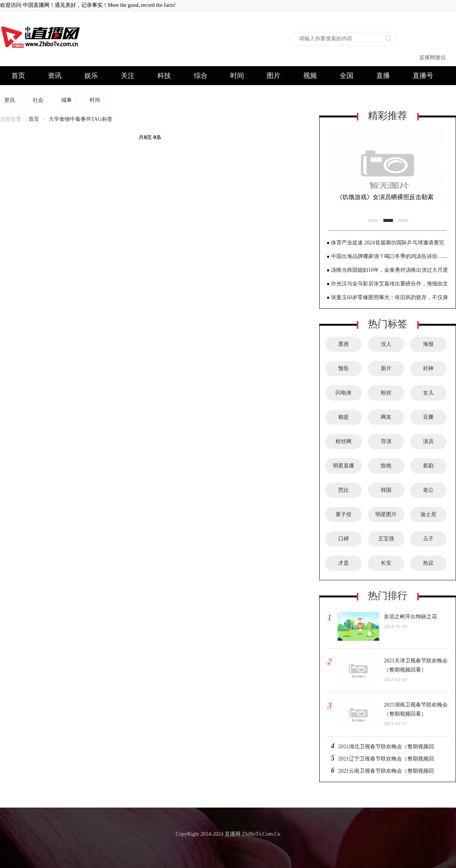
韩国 (386, 490)
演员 (428, 441)
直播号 (423, 76)
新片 (386, 368)
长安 (386, 563)
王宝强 (386, 539)
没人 (386, 344)
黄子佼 (344, 514)
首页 (18, 76)
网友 (386, 417)
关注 (128, 76)
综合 (201, 76)
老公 (428, 490)
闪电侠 (344, 393)
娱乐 (91, 76)
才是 (344, 563)
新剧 (428, 466)
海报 (428, 344)
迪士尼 (428, 514)
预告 (344, 368)
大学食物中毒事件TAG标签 (81, 119)
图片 (274, 76)
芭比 (344, 490)
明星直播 (344, 466)
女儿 (428, 393)
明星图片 (386, 514)
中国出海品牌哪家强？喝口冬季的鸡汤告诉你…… (389, 256)
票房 (344, 344)
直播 (383, 76)
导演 (386, 441)
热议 (428, 563)
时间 (237, 76)
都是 (344, 417)
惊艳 (386, 466)
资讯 (55, 76)
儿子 (428, 539)
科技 (164, 76)
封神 (428, 368)
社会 (38, 100)
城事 (66, 100)
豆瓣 (428, 417)
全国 (347, 76)
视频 (310, 76)
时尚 (95, 100)
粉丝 (386, 393)
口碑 (344, 539)
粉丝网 (344, 441)
